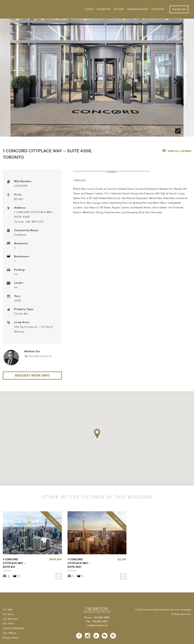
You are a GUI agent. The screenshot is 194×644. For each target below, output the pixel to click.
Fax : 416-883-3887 (97, 622)
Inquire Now (179, 9)
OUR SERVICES (103, 9)
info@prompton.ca (97, 625)
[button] (97, 434)
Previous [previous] (18, 80)
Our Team (119, 9)
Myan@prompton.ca (40, 356)
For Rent (8, 614)
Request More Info (32, 375)
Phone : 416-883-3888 (97, 618)
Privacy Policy (11, 638)
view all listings (177, 151)
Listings (89, 9)
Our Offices (158, 9)
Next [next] (176, 80)
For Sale (8, 610)
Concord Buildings (138, 9)
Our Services (10, 619)
